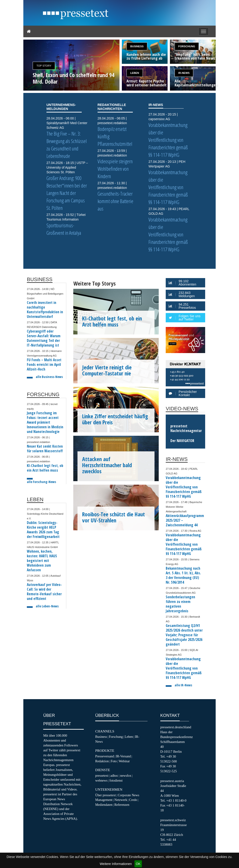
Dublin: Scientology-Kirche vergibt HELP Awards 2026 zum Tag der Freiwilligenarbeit (43, 530)
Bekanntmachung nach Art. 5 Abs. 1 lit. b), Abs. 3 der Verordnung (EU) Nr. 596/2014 (183, 575)
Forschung (187, 46)
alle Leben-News (47, 606)
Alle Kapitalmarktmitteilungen (195, 83)
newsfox (126, 776)
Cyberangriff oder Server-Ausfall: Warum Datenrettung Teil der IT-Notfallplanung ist (44, 338)
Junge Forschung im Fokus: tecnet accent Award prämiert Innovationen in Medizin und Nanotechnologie (45, 422)
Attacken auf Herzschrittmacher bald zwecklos (107, 465)
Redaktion (102, 761)
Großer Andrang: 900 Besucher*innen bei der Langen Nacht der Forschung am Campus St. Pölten (67, 193)
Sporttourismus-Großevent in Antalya (64, 229)
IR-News (184, 73)
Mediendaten (104, 805)
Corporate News (128, 795)
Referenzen (122, 805)
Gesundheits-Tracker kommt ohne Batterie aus (115, 201)
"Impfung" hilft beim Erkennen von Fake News (195, 57)
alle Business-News (49, 377)
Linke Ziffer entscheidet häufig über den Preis (115, 419)
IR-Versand (123, 756)
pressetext (102, 776)
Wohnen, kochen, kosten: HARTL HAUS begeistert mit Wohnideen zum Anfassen (42, 561)
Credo (133, 800)
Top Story (44, 66)
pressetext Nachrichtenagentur (186, 428)
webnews (101, 780)
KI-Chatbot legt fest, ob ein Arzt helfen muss (45, 468)
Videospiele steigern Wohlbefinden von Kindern (115, 169)
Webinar (124, 761)
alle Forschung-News (41, 482)
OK (138, 864)
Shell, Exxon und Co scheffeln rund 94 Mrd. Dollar (74, 78)
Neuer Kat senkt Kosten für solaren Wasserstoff (45, 449)
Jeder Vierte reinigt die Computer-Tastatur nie (107, 370)
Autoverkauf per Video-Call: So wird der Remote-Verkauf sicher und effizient (44, 592)
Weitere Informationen (116, 864)
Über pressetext (105, 795)
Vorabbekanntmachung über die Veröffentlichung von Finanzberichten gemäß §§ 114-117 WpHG (168, 140)
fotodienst (116, 780)
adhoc (114, 776)
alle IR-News (183, 685)
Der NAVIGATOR (182, 441)
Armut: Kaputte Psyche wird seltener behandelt (147, 83)
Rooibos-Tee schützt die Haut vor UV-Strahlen (114, 517)
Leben (135, 73)
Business (137, 46)
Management (104, 800)
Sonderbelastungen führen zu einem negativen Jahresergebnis (180, 604)
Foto (114, 761)
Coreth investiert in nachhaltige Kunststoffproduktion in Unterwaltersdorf (45, 310)
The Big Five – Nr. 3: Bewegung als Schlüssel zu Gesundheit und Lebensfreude (67, 145)
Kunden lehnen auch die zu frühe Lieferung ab (146, 57)
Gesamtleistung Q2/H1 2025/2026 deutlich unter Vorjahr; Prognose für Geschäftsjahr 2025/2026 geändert (184, 635)
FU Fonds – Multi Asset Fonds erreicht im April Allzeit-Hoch (44, 365)
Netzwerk (121, 800)
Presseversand (105, 756)
